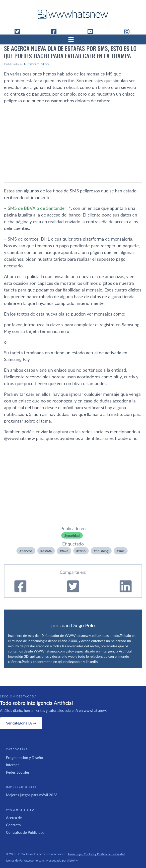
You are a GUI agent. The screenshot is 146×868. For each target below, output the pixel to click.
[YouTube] (92, 32)
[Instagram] (129, 32)
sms (122, 551)
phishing (102, 551)
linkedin (92, 662)
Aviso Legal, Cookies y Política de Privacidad (97, 854)
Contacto (13, 825)
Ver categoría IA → (21, 723)
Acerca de (14, 818)
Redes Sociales (18, 772)
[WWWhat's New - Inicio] (73, 14)
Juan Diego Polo (77, 625)
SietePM (73, 860)
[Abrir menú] (73, 39)
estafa (47, 551)
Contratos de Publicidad (25, 832)
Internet (12, 765)
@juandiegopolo (70, 662)
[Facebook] (56, 32)
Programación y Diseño (25, 758)
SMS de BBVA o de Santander (37, 208)
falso (82, 551)
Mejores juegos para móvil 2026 (32, 795)
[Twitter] (19, 32)
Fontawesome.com (32, 860)
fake (65, 551)
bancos (27, 551)
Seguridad (72, 535)
